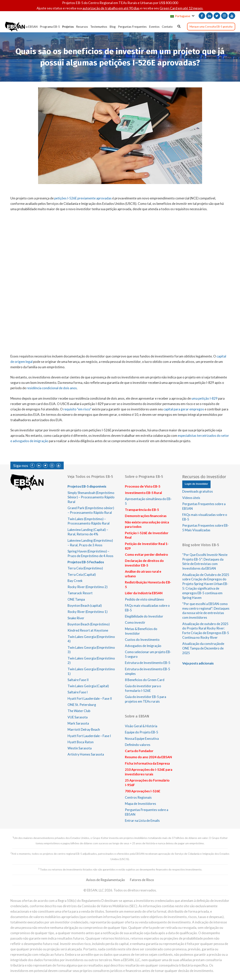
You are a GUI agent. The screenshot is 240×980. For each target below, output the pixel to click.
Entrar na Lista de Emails (142, 821)
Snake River (76, 618)
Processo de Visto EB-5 (143, 486)
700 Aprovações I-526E (143, 791)
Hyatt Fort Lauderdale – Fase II (90, 698)
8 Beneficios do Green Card (145, 680)
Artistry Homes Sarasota (86, 754)
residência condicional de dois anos (52, 388)
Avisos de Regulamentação (105, 880)
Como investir (135, 622)
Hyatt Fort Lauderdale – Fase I (89, 736)
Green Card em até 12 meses (181, 8)
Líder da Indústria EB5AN (144, 593)
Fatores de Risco (142, 880)
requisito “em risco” (77, 409)
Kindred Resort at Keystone (88, 630)
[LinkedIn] (209, 16)
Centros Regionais (138, 797)
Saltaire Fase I (78, 692)
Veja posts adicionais (198, 663)
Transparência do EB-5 (142, 510)
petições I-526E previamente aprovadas (83, 198)
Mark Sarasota (78, 723)
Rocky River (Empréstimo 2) (88, 587)
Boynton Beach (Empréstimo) (89, 624)
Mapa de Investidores (140, 804)
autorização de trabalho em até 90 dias (111, 8)
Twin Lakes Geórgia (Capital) (88, 686)
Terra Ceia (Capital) (82, 575)
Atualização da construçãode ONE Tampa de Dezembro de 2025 (203, 648)
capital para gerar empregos (184, 409)
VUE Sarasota (78, 717)
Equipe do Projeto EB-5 (142, 732)
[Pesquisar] (179, 27)
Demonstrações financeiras (146, 516)
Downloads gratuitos (198, 491)
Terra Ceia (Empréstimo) (85, 568)
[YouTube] (232, 16)
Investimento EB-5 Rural (143, 493)
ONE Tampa (76, 599)
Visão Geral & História (141, 726)
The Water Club (79, 711)
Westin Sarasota (80, 748)
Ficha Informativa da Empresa (147, 763)
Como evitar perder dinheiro (146, 554)
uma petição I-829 (204, 398)
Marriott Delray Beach (84, 729)
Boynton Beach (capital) (85, 605)
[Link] (15, 27)
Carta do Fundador (139, 751)
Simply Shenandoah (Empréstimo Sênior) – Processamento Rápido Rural (91, 497)
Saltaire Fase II (78, 680)
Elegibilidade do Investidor (144, 616)
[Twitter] (217, 16)
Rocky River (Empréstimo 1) (88, 612)
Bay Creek (75, 581)
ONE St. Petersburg (82, 705)
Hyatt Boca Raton (81, 742)
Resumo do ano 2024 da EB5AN (148, 757)
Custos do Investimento (142, 640)
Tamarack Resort (80, 593)
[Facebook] (202, 16)
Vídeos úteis (191, 498)
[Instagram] (224, 16)
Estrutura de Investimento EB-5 (148, 663)
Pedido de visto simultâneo (144, 599)
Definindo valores (138, 745)
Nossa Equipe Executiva (142, 739)
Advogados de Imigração (143, 646)
